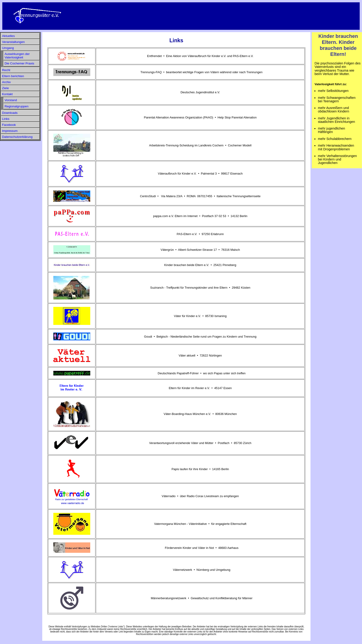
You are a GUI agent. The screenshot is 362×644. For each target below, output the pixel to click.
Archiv (6, 82)
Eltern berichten (13, 76)
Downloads (10, 113)
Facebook (9, 125)
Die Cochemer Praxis (19, 63)
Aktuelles (8, 36)
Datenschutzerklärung (17, 137)
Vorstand (11, 100)
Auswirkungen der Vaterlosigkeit (17, 56)
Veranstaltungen (13, 42)
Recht (6, 70)
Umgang (8, 48)
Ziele (5, 88)
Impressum (10, 131)
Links (6, 119)
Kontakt (7, 94)
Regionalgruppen (17, 106)
